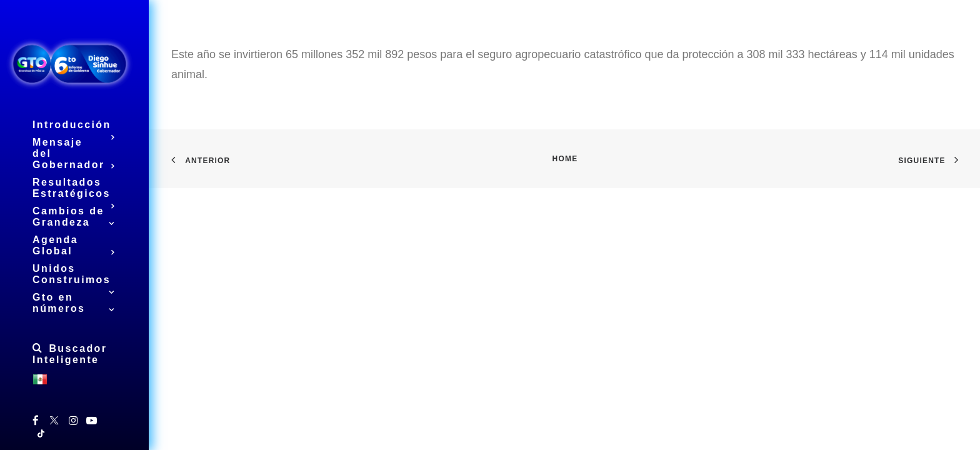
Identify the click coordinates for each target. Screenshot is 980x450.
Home (565, 159)
